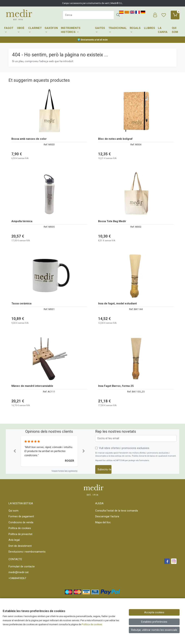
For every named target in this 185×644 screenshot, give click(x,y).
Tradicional (118, 30)
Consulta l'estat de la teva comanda (117, 511)
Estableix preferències (154, 622)
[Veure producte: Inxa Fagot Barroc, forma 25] (136, 358)
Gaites (100, 30)
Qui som (175, 30)
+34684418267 (17, 578)
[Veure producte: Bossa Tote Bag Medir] (136, 194)
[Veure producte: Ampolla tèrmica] (49, 194)
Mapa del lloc (103, 522)
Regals (135, 30)
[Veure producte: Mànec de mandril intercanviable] (49, 358)
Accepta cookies (154, 612)
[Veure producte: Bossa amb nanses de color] (49, 111)
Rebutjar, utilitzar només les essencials (154, 630)
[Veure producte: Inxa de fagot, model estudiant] (136, 276)
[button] (15, 451)
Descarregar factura (107, 516)
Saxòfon (51, 30)
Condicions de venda (21, 522)
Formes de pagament (21, 516)
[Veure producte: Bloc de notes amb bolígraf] (136, 111)
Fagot (9, 30)
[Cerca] (88, 15)
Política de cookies (20, 528)
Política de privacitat (20, 534)
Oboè (21, 30)
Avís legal (14, 540)
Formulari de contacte (22, 566)
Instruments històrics (71, 30)
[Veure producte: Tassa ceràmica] (49, 276)
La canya (163, 30)
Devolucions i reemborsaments (27, 552)
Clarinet (35, 30)
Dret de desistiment (20, 546)
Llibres (149, 28)
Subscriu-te (104, 469)
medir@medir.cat (19, 572)
